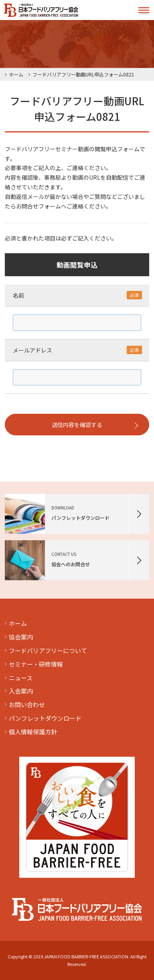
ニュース (21, 678)
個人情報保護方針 (33, 732)
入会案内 (21, 691)
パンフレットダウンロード (45, 718)
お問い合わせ (27, 704)
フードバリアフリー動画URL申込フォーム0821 (83, 74)
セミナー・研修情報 (36, 664)
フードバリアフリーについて (48, 650)
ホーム (16, 74)
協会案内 (21, 637)
